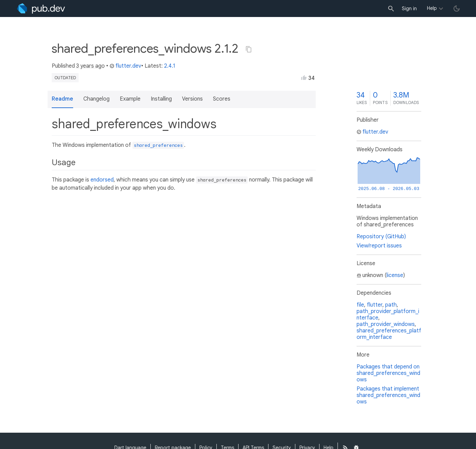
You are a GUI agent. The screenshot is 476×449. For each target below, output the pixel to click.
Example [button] (130, 99)
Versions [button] (192, 99)
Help (432, 8)
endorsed (102, 180)
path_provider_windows (386, 324)
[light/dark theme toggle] (457, 8)
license (395, 275)
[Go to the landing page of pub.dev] (41, 8)
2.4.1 (170, 66)
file (360, 305)
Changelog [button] (96, 99)
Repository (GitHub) (381, 237)
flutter (375, 305)
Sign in (409, 8)
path (391, 305)
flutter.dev (125, 66)
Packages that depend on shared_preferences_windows (388, 373)
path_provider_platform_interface (388, 315)
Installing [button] (161, 99)
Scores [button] (222, 99)
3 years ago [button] (91, 66)
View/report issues (379, 246)
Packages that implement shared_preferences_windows (388, 395)
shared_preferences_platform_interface (389, 334)
